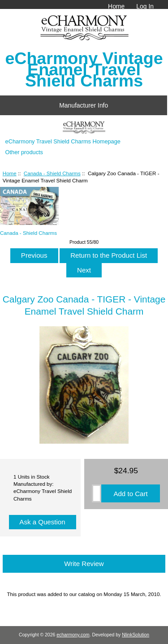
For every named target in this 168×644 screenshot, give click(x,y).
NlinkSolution (136, 635)
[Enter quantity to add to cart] (97, 493)
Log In (145, 6)
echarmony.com (73, 635)
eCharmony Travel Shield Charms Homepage (63, 141)
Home (116, 6)
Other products (24, 152)
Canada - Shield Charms (52, 173)
